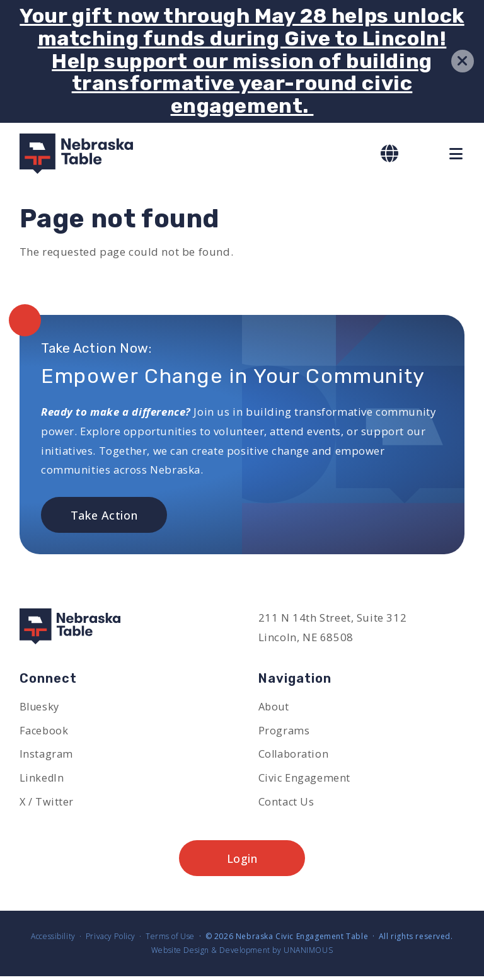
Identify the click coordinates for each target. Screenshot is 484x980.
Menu (457, 154)
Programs (284, 732)
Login (242, 862)
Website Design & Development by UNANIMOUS (242, 954)
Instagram (46, 755)
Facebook (45, 732)
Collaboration (295, 755)
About (275, 707)
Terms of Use (170, 940)
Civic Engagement (305, 779)
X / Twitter (47, 804)
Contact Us (287, 804)
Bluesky (40, 707)
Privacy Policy (111, 940)
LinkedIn (43, 779)
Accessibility (53, 940)
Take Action (104, 515)
